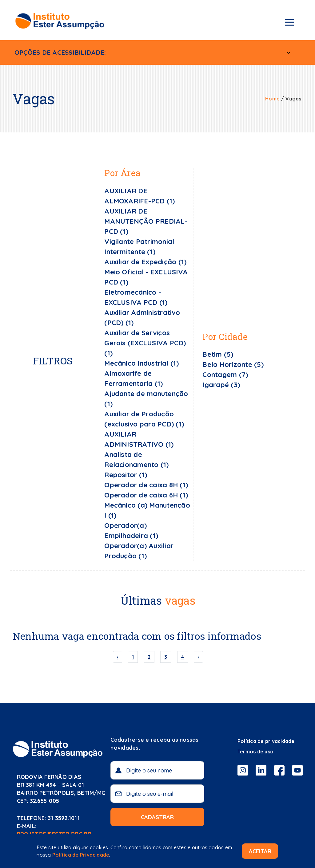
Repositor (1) (126, 475)
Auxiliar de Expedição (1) (145, 262)
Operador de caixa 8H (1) (146, 485)
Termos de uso (255, 752)
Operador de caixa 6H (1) (146, 495)
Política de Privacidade (81, 855)
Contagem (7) (225, 375)
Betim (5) (218, 354)
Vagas (293, 99)
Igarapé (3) (221, 385)
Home (272, 99)
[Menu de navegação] (289, 23)
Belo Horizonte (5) (233, 364)
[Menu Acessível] (289, 53)
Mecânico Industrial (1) (142, 363)
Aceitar (260, 851)
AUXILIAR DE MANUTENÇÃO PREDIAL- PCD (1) (146, 221)
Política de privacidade (266, 741)
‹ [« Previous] (118, 657)
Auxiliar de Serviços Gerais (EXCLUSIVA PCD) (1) (145, 343)
